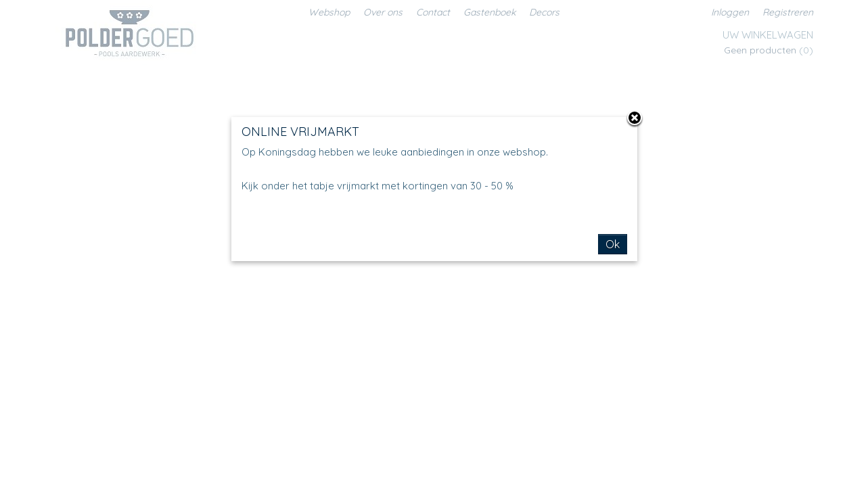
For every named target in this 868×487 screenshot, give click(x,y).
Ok (613, 244)
